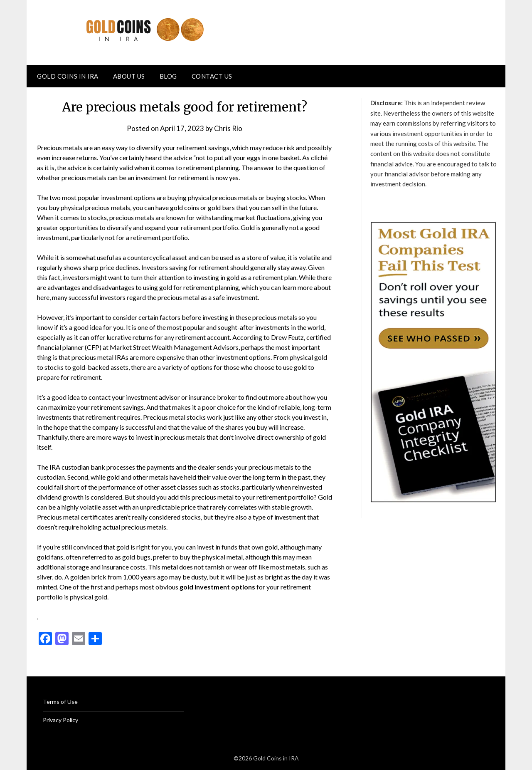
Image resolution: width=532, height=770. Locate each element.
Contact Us (212, 76)
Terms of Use (60, 702)
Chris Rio (228, 128)
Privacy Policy (60, 720)
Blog (168, 76)
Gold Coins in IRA (68, 76)
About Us (129, 76)
